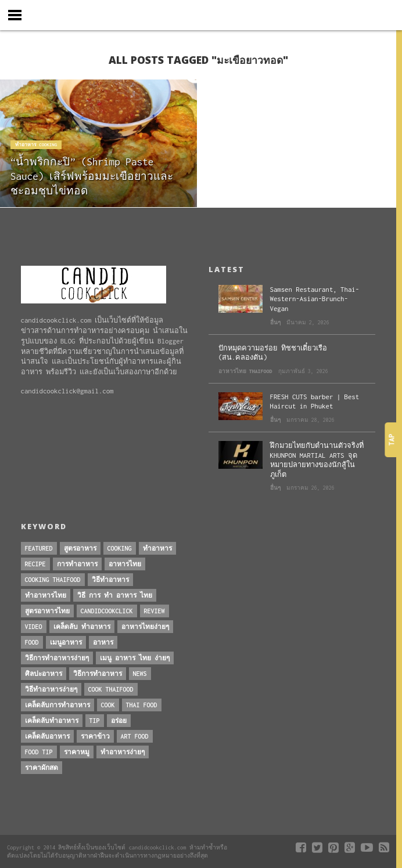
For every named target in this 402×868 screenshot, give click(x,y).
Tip (95, 721)
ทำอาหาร (157, 548)
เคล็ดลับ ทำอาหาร (82, 627)
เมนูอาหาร (66, 642)
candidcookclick (107, 611)
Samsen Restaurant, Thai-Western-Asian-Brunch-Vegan (315, 299)
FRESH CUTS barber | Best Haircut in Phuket (315, 402)
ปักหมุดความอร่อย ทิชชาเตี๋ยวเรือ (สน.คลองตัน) (273, 353)
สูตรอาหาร (80, 548)
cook (108, 705)
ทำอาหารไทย (46, 595)
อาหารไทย (125, 564)
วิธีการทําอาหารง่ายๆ (57, 658)
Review (155, 611)
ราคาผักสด (42, 768)
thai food (142, 705)
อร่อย (119, 721)
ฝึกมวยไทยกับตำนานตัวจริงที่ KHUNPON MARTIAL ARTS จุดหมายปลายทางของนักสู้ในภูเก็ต (317, 460)
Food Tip (39, 752)
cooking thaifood (53, 580)
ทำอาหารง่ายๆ (123, 752)
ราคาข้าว (95, 736)
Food (32, 642)
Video (34, 627)
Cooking (120, 548)
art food (135, 736)
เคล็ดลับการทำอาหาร (58, 705)
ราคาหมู (77, 752)
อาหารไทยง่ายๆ (145, 627)
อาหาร (103, 642)
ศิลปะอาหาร (44, 674)
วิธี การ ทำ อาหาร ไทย (115, 595)
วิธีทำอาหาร (110, 580)
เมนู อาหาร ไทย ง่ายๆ (135, 658)
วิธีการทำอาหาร (98, 674)
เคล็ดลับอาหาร (47, 736)
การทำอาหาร (77, 564)
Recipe (35, 564)
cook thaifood (111, 689)
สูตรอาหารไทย (47, 611)
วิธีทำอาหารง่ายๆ (51, 689)
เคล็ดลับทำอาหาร (52, 721)
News (140, 674)
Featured (39, 548)
